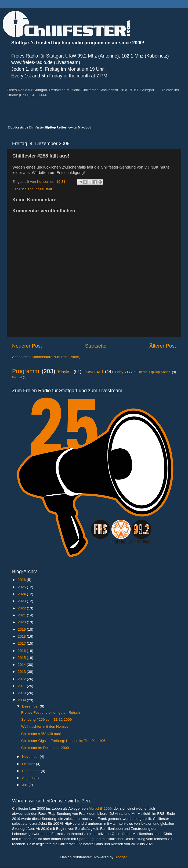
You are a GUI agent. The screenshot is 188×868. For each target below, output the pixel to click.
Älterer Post (163, 346)
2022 (22, 608)
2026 (22, 580)
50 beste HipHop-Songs (152, 372)
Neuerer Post (27, 346)
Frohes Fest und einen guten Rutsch (50, 712)
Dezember (31, 706)
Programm (26, 371)
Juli (25, 785)
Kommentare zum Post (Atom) (56, 357)
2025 (22, 587)
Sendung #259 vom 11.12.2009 (46, 719)
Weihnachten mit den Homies (45, 726)
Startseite (96, 346)
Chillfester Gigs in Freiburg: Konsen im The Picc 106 (63, 741)
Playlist (65, 372)
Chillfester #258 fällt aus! (41, 734)
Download (93, 372)
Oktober (29, 764)
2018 (22, 636)
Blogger (121, 857)
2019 (22, 629)
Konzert (17, 377)
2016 (22, 651)
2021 (22, 615)
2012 (22, 679)
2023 (22, 601)
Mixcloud (85, 127)
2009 (22, 700)
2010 (22, 693)
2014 (22, 665)
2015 (22, 658)
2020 (22, 622)
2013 (22, 672)
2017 (22, 643)
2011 (22, 686)
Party (119, 372)
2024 (22, 594)
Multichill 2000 (100, 808)
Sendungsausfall (38, 189)
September (31, 771)
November (31, 757)
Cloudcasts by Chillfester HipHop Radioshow (40, 127)
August (28, 778)
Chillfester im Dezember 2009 (45, 748)
